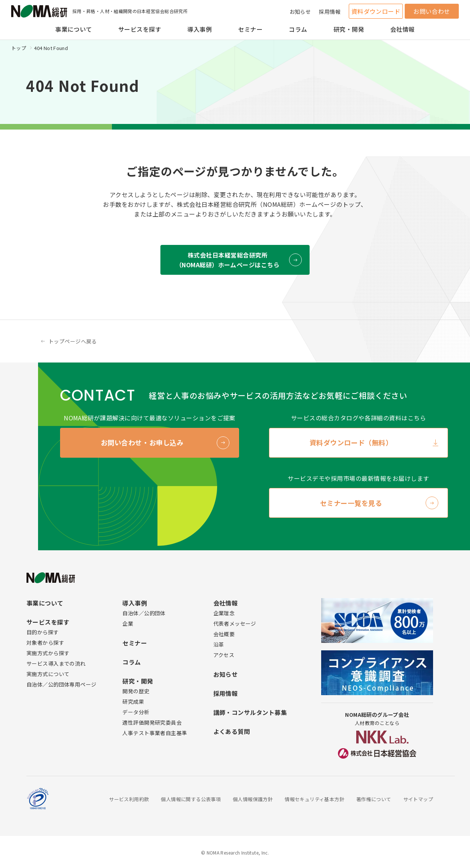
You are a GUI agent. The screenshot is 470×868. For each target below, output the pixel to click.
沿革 (219, 644)
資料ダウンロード (376, 11)
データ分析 (136, 712)
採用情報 (330, 12)
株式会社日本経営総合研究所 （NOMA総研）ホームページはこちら (228, 260)
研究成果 (133, 701)
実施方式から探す (48, 653)
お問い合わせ (432, 11)
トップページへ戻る (73, 341)
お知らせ (300, 12)
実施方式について (48, 674)
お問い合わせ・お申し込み (142, 442)
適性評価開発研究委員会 (152, 722)
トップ (19, 48)
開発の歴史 (136, 691)
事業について (74, 29)
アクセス (224, 655)
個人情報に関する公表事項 (191, 799)
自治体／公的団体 (144, 613)
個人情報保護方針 (253, 799)
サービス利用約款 (129, 799)
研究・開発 (349, 29)
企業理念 (224, 613)
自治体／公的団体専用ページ (61, 684)
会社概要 (224, 634)
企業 (128, 623)
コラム (298, 29)
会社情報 (402, 29)
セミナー (250, 29)
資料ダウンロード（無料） (351, 442)
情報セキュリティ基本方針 (314, 799)
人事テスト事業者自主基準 (155, 733)
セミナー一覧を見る (351, 503)
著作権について (374, 799)
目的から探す (43, 632)
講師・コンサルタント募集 (250, 712)
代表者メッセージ (235, 623)
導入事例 (200, 29)
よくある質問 (232, 731)
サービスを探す (140, 29)
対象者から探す (45, 643)
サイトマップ (418, 799)
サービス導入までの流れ (56, 663)
